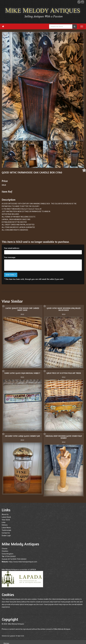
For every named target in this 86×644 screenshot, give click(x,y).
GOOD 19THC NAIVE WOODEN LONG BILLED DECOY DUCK (63, 309)
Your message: (10, 257)
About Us (5, 514)
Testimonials (6, 530)
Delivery (5, 525)
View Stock (6, 520)
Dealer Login (6, 536)
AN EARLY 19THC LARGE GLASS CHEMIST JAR (22, 436)
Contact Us (6, 533)
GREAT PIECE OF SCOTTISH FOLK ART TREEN (63, 373)
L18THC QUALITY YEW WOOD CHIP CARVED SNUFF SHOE (22, 309)
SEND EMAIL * (11, 275)
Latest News (6, 528)
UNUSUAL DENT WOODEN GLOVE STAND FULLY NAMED (63, 437)
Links (4, 522)
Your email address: (12, 248)
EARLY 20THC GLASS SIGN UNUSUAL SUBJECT (22, 373)
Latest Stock (6, 517)
